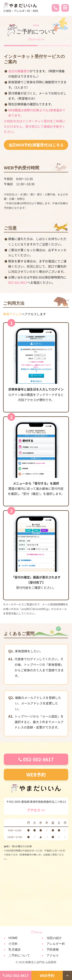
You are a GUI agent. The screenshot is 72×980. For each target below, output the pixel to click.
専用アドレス (12, 314)
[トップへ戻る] (67, 975)
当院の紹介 (54, 938)
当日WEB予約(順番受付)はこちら (36, 145)
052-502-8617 (36, 759)
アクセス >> (36, 810)
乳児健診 (15, 950)
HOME (13, 938)
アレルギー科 (56, 944)
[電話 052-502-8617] (55, 8)
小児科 (13, 944)
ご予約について (19, 955)
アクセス (53, 955)
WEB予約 (36, 774)
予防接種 (53, 950)
